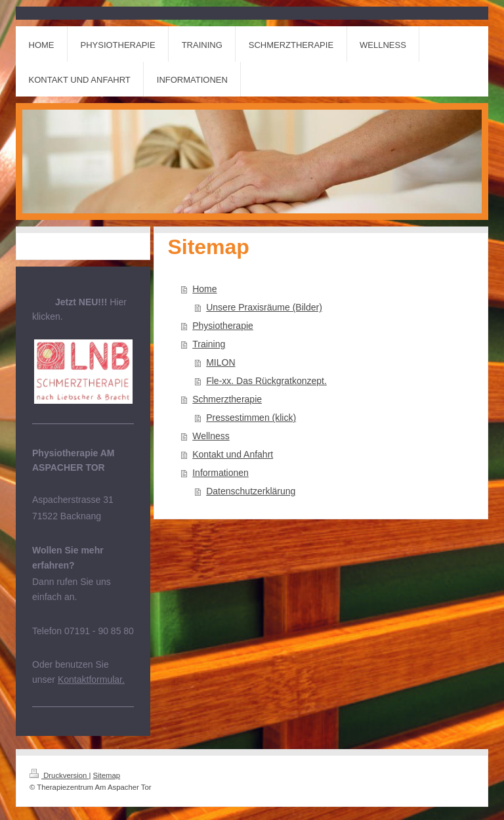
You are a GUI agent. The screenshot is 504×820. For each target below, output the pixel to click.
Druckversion (59, 775)
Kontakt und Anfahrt (233, 454)
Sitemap (107, 775)
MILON (220, 362)
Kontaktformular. (91, 680)
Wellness (211, 436)
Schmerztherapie (227, 399)
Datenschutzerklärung (251, 491)
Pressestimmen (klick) (251, 418)
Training (209, 344)
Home (204, 289)
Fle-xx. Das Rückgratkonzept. (266, 381)
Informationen (220, 473)
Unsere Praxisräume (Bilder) (264, 307)
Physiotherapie (223, 326)
